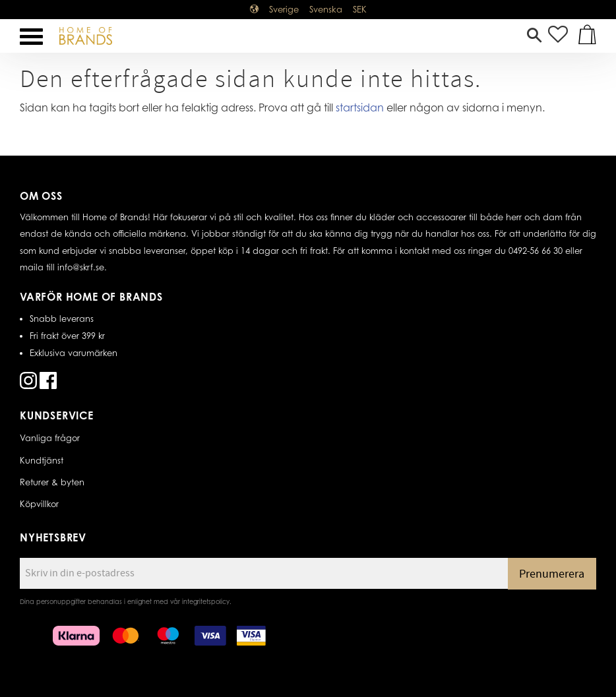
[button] (31, 37)
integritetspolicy (206, 601)
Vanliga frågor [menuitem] (50, 438)
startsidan (360, 107)
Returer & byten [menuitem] (52, 482)
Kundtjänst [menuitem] (42, 460)
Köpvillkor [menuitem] (39, 504)
